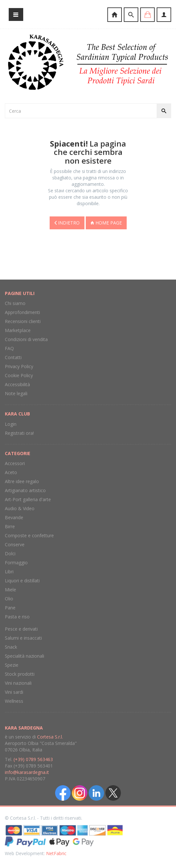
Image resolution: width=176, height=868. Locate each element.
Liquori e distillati (22, 581)
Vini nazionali (18, 683)
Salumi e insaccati (23, 638)
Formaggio (16, 563)
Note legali (16, 393)
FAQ (9, 348)
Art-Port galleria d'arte (28, 499)
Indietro (67, 223)
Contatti (13, 357)
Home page (106, 223)
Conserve (15, 544)
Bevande (14, 517)
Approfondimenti (22, 312)
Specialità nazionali (24, 656)
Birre (10, 526)
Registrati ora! (19, 433)
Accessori (15, 463)
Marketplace (18, 330)
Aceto (11, 472)
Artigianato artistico (25, 490)
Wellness (14, 701)
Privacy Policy (19, 366)
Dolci (10, 553)
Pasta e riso (17, 617)
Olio (9, 599)
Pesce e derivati (21, 629)
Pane (10, 608)
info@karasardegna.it (27, 772)
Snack (11, 647)
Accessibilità (17, 384)
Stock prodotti (20, 674)
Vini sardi (14, 692)
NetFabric (56, 853)
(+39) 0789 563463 (33, 759)
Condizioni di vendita (26, 339)
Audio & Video (20, 508)
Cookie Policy (19, 375)
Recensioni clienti (23, 321)
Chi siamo (15, 303)
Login (11, 424)
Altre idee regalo (22, 481)
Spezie (12, 665)
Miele (10, 590)
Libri (9, 572)
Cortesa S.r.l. (50, 737)
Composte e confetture (29, 535)
